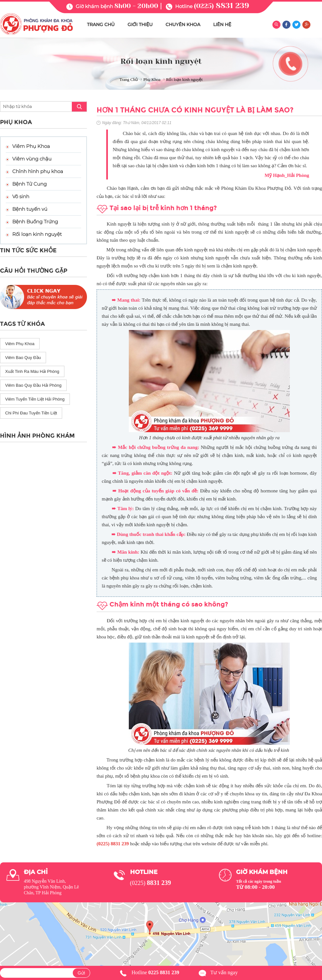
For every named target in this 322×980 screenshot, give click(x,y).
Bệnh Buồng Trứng (35, 222)
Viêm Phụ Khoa (31, 146)
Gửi (81, 973)
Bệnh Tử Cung (29, 184)
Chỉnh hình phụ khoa (38, 171)
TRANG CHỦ (101, 24)
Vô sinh (21, 196)
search (79, 107)
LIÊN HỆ (222, 24)
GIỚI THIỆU (140, 24)
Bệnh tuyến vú (30, 209)
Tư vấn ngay (224, 972)
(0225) (222, 6)
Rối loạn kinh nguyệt (37, 234)
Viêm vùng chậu (32, 159)
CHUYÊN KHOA (183, 24)
